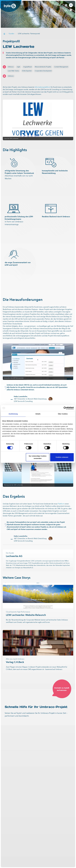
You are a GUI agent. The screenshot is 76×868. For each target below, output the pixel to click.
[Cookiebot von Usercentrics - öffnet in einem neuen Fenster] (65, 408)
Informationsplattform (43, 87)
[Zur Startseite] (4, 34)
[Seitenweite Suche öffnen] (66, 5)
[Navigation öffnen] (71, 5)
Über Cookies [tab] (63, 414)
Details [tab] (38, 414)
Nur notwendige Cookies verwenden (38, 457)
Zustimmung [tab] (13, 414)
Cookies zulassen (62, 457)
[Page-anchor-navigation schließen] (71, 10)
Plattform (61, 504)
